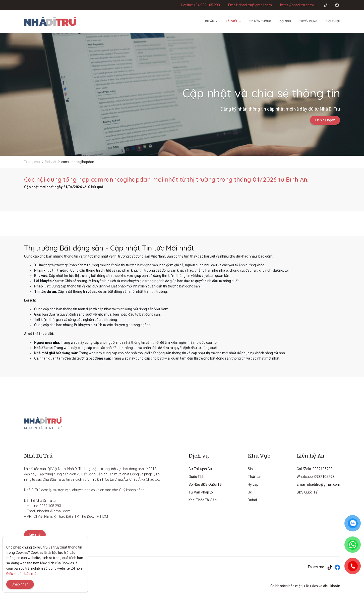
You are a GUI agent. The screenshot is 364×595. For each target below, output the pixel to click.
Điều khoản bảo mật (22, 574)
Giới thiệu (333, 21)
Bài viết (232, 21)
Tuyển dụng (308, 21)
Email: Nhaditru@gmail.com (250, 5)
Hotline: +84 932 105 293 (200, 5)
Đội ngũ (285, 21)
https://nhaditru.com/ (297, 5)
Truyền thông (260, 21)
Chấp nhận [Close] (20, 584)
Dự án (210, 21)
